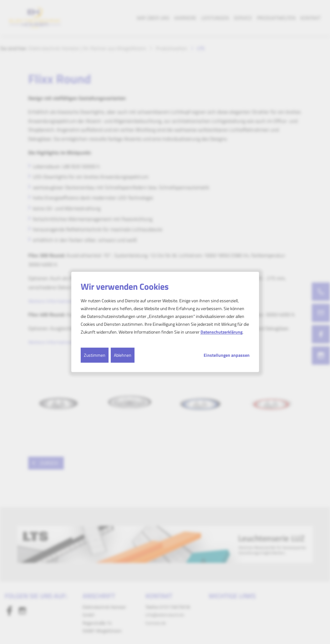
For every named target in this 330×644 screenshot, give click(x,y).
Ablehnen (123, 355)
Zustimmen (95, 355)
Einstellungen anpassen (227, 355)
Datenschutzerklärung (221, 332)
